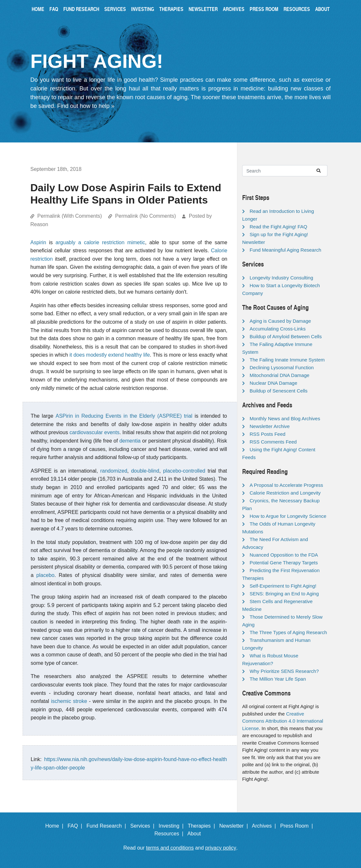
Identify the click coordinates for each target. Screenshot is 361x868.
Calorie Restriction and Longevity (285, 493)
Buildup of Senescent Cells (278, 391)
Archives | (265, 826)
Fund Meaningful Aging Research (285, 250)
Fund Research (81, 9)
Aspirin (38, 242)
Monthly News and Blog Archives (285, 418)
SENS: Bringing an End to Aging (284, 594)
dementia (130, 441)
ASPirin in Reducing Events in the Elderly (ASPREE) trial (124, 416)
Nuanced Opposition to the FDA (284, 555)
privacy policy (221, 848)
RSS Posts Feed (268, 434)
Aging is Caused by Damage (280, 321)
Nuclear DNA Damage (273, 383)
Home (38, 9)
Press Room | (298, 826)
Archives (234, 9)
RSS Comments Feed (273, 442)
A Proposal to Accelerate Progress (286, 485)
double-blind (145, 471)
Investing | (172, 826)
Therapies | (203, 826)
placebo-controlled (184, 471)
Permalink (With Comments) (69, 216)
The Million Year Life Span (278, 679)
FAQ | (76, 826)
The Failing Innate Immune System (287, 360)
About (322, 9)
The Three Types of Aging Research (288, 632)
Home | (56, 826)
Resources (297, 9)
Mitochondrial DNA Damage (279, 375)
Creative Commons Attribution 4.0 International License (283, 721)
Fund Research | (108, 826)
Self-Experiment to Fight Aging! (283, 586)
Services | (144, 826)
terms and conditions (170, 848)
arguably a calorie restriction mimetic (100, 242)
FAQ (54, 9)
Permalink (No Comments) (145, 216)
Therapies (171, 9)
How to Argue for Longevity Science (288, 516)
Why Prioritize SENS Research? (284, 671)
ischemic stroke (69, 701)
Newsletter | (235, 826)
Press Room (264, 9)
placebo (46, 575)
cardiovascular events (94, 432)
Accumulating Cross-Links (278, 329)
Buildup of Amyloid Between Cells (286, 336)
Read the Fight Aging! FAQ (278, 227)
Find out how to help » (86, 106)
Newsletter (203, 9)
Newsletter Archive (270, 426)
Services (115, 9)
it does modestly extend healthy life (110, 355)
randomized (114, 471)
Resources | (170, 834)
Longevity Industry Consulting (281, 278)
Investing (143, 9)
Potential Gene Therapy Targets (284, 563)
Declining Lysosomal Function (282, 367)
